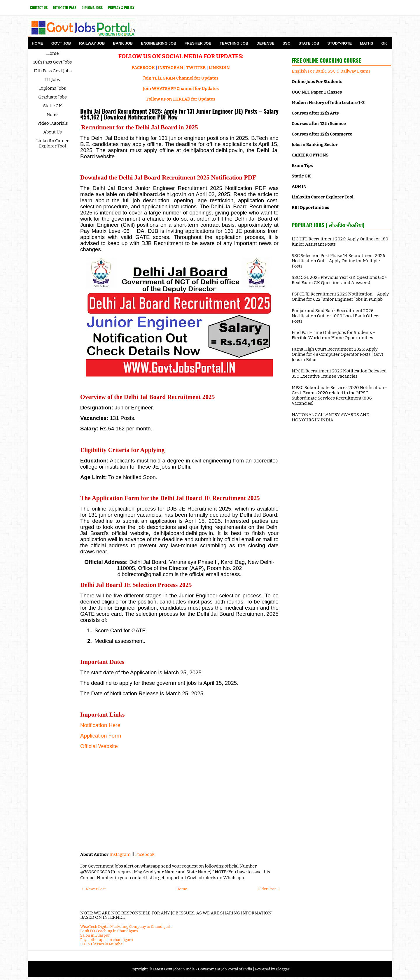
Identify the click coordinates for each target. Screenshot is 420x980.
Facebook (145, 854)
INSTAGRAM (171, 68)
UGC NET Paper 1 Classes (317, 92)
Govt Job (61, 43)
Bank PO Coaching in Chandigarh (109, 931)
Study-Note (339, 43)
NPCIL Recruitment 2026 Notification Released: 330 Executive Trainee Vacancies (340, 374)
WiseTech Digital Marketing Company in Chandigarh (126, 927)
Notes (53, 115)
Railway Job (92, 43)
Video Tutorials (53, 123)
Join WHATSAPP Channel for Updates (181, 89)
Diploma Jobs (92, 7)
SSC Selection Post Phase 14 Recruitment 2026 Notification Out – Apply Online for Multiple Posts (338, 261)
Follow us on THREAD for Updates (181, 99)
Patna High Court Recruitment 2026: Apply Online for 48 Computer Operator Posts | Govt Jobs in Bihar (337, 354)
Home (37, 43)
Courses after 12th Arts (315, 113)
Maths (366, 43)
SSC (287, 43)
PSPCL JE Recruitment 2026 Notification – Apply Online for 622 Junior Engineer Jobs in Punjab (340, 297)
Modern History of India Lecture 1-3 (328, 103)
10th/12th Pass (64, 7)
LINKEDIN (219, 68)
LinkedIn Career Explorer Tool (52, 143)
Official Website (99, 746)
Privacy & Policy (121, 7)
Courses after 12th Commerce (322, 134)
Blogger (283, 969)
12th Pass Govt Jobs (52, 71)
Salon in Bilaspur (95, 935)
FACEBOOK (143, 68)
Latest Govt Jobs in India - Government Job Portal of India (202, 969)
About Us (52, 132)
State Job (309, 43)
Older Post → (269, 889)
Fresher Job (198, 43)
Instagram (120, 854)
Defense (265, 43)
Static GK (53, 106)
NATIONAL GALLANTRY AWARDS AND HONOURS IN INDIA (331, 417)
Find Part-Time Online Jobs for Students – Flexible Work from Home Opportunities (334, 335)
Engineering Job (159, 43)
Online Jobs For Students (317, 82)
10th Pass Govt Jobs (53, 62)
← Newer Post (94, 889)
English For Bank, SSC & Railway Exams (331, 71)
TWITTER (196, 68)
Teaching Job (234, 43)
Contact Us (39, 7)
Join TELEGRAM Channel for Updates (181, 78)
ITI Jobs (53, 80)
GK (384, 43)
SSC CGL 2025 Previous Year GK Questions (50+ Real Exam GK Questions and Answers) (339, 280)
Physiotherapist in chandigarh (107, 940)
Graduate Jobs (52, 97)
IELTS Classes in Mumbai (102, 944)
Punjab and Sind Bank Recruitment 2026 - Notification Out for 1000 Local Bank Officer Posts (336, 316)
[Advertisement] (179, 805)
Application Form (101, 736)
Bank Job (123, 43)
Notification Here (100, 725)
